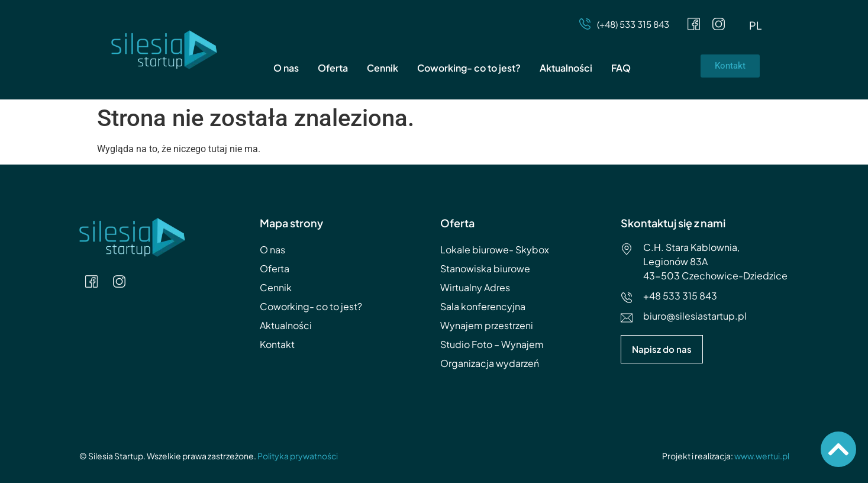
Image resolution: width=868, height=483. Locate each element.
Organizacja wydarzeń (490, 363)
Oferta (333, 68)
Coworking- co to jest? (469, 68)
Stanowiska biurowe (485, 268)
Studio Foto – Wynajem (492, 344)
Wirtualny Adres (475, 287)
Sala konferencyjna (483, 306)
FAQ (621, 68)
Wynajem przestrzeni (487, 325)
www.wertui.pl (762, 456)
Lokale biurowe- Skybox (495, 249)
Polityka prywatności (298, 456)
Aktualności (566, 68)
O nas (286, 68)
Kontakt (277, 344)
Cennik (383, 68)
